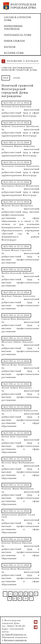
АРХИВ (16, 78)
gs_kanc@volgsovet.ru (14, 634)
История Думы (14, 53)
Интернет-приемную (15, 640)
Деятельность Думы (18, 35)
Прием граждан (14, 41)
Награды (10, 47)
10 (26, 599)
